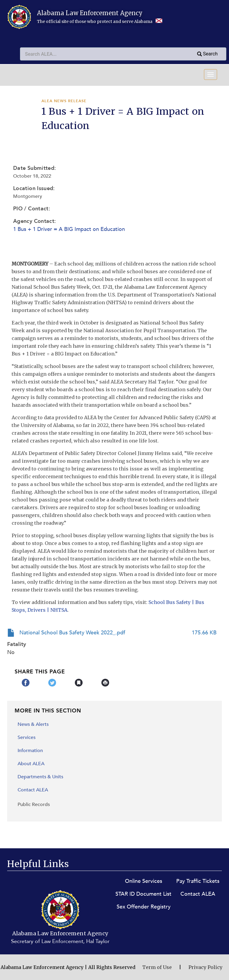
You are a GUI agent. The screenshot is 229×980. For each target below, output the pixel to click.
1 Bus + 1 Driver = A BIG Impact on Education (69, 229)
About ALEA (31, 764)
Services (27, 737)
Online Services (144, 881)
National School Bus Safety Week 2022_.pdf (72, 633)
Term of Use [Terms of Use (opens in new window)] (157, 967)
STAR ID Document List (143, 894)
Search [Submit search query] (207, 54)
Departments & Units (40, 777)
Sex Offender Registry (144, 907)
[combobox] (109, 54)
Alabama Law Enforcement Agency (90, 13)
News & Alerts (33, 724)
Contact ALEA (33, 790)
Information (30, 751)
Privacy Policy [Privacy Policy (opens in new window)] (205, 967)
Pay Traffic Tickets (198, 881)
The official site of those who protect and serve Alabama (100, 21)
